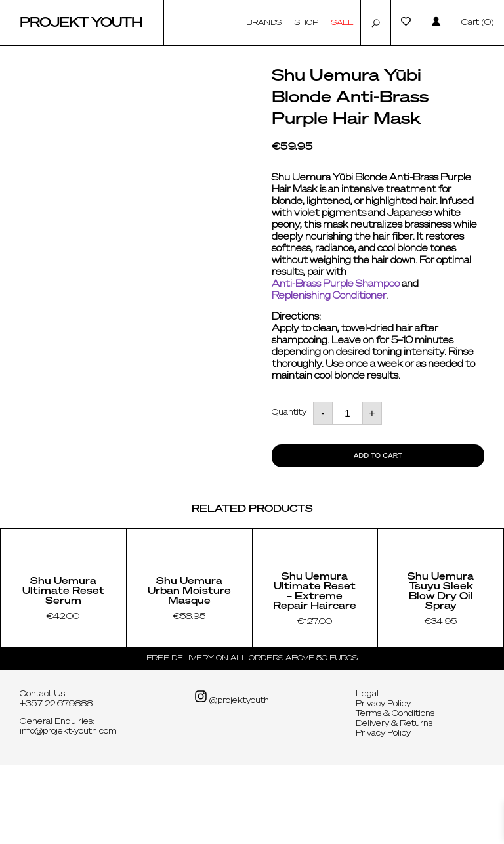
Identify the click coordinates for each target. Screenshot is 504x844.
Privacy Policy (383, 784)
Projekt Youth (81, 23)
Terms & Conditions (395, 793)
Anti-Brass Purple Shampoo (336, 284)
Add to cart (378, 455)
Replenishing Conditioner (329, 296)
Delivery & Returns (394, 803)
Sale (343, 23)
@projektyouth (232, 777)
